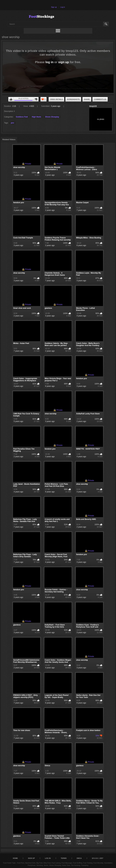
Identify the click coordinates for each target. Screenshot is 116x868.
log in (49, 62)
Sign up (54, 7)
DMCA (79, 858)
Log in (63, 7)
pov (12, 123)
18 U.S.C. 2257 (97, 858)
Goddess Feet (22, 117)
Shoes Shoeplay (52, 117)
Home (15, 858)
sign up (64, 62)
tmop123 (93, 106)
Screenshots (73, 99)
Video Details (56, 99)
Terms (64, 858)
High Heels (36, 117)
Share (87, 99)
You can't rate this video (11, 99)
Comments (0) (100, 99)
